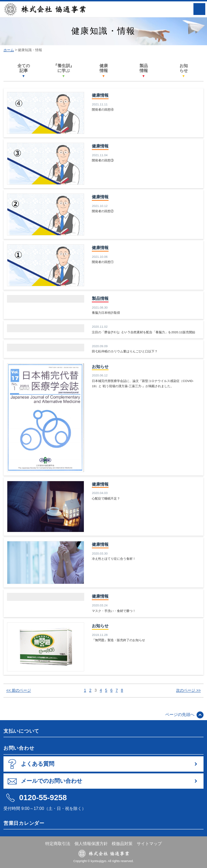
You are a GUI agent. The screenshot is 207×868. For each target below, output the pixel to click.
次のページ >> (188, 690)
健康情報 (104, 71)
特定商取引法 (58, 844)
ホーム (9, 50)
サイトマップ (149, 844)
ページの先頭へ (180, 715)
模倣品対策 (122, 844)
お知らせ (184, 71)
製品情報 (144, 71)
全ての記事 (24, 71)
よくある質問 (38, 764)
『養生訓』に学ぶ (64, 71)
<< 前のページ (19, 690)
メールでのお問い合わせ (51, 781)
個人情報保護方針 (91, 844)
